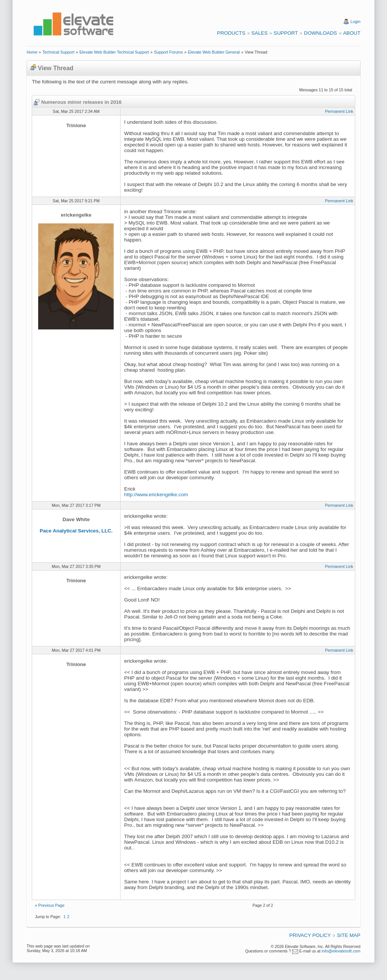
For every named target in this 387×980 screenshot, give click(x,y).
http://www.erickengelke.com (156, 495)
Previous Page (51, 905)
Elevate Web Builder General (214, 52)
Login (356, 22)
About (352, 33)
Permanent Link (339, 111)
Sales (259, 33)
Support (286, 33)
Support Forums (168, 52)
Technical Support (58, 52)
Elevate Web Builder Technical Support (114, 52)
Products (231, 33)
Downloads (320, 33)
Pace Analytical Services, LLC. (76, 531)
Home (32, 52)
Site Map (348, 935)
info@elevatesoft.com (341, 951)
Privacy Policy (310, 935)
